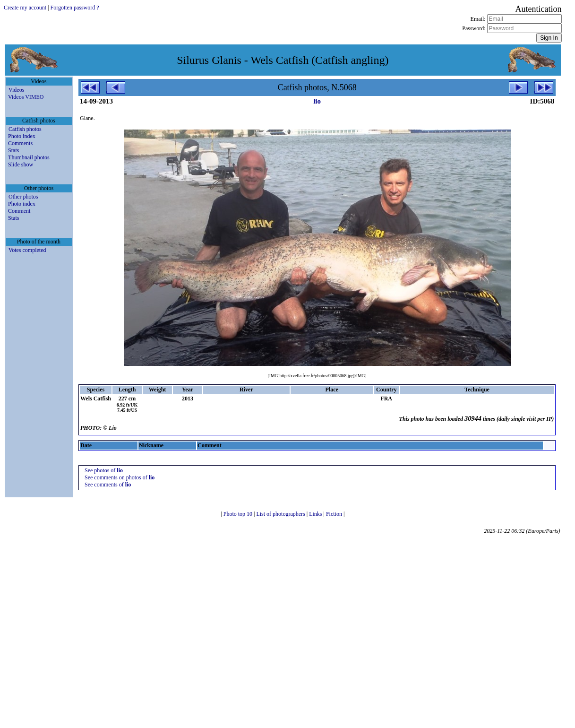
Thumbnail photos (29, 157)
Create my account (25, 8)
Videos (16, 90)
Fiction (335, 514)
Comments (20, 143)
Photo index (22, 136)
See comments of (108, 485)
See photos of (104, 470)
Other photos (23, 197)
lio (317, 101)
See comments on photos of (120, 477)
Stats (13, 150)
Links (316, 514)
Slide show (21, 165)
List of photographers (281, 514)
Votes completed (27, 250)
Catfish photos (25, 129)
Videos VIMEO (26, 97)
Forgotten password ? (74, 8)
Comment (19, 211)
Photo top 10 (239, 514)
